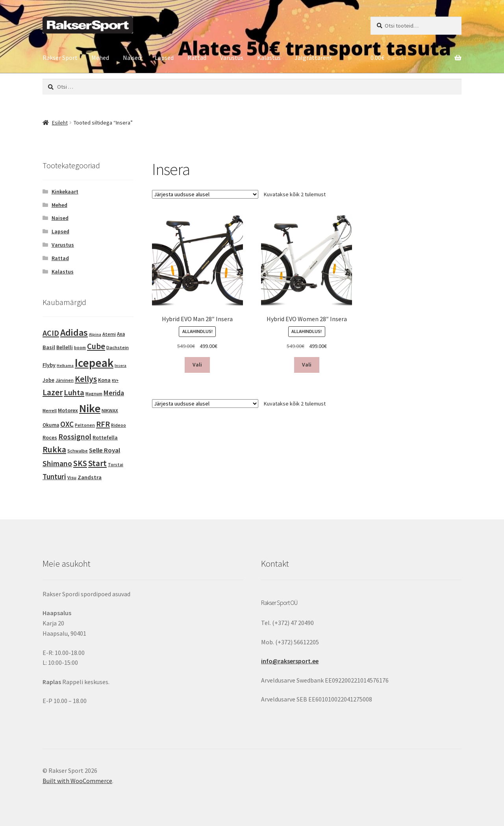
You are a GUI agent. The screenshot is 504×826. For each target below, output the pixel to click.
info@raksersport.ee (290, 661)
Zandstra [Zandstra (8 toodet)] (90, 477)
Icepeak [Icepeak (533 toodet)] (94, 363)
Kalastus (269, 58)
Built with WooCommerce (77, 781)
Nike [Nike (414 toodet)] (90, 408)
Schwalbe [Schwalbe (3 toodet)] (78, 451)
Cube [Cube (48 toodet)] (96, 346)
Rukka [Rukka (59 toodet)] (54, 449)
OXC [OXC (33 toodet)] (67, 424)
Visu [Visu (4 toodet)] (72, 477)
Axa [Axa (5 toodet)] (121, 334)
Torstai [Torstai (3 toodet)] (116, 465)
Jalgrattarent (313, 58)
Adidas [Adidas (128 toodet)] (74, 332)
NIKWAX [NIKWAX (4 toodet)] (110, 410)
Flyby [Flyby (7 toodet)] (49, 365)
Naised (132, 58)
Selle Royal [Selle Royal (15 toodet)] (105, 450)
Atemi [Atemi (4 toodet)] (109, 334)
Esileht (60, 123)
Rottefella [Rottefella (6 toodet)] (105, 437)
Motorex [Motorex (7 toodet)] (68, 410)
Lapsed (164, 58)
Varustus (232, 58)
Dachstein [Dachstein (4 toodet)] (118, 347)
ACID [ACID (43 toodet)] (51, 333)
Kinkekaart (65, 192)
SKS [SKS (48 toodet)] (80, 463)
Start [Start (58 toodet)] (97, 463)
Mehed (100, 58)
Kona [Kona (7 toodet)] (104, 380)
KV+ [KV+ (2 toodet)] (115, 380)
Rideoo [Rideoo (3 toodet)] (119, 425)
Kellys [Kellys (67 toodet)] (86, 379)
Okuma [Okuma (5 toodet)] (51, 425)
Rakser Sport (60, 58)
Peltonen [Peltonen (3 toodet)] (85, 425)
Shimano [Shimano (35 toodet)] (57, 463)
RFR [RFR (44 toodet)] (103, 424)
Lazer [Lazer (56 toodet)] (53, 392)
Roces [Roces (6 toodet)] (50, 437)
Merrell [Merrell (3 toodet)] (50, 411)
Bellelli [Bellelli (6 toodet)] (65, 347)
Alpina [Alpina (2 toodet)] (95, 334)
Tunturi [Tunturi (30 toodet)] (54, 476)
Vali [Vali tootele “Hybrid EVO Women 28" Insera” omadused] (307, 365)
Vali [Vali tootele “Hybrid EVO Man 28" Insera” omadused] (197, 365)
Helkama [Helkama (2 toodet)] (65, 366)
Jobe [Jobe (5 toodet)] (48, 380)
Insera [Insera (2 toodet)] (120, 366)
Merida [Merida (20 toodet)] (114, 393)
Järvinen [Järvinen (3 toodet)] (65, 380)
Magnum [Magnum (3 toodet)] (94, 394)
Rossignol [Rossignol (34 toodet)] (75, 437)
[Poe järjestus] (205, 194)
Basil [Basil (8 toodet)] (49, 347)
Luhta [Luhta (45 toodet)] (74, 393)
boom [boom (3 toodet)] (80, 348)
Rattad (197, 58)
